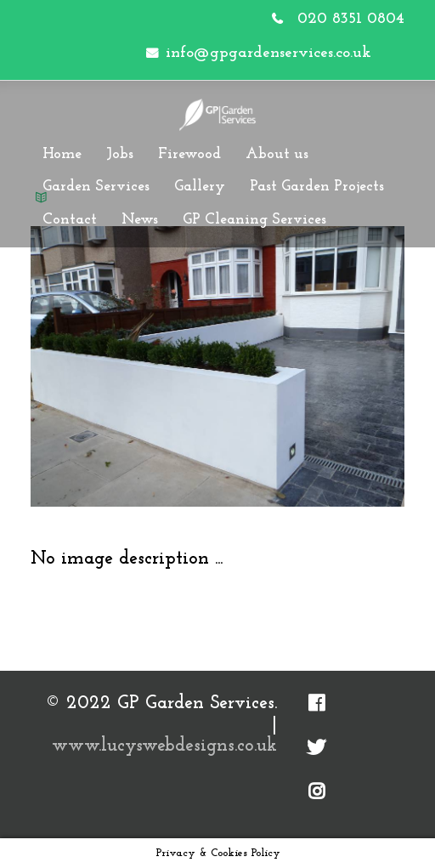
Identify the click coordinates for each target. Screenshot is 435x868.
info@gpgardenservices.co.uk (268, 53)
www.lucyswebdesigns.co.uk (164, 746)
